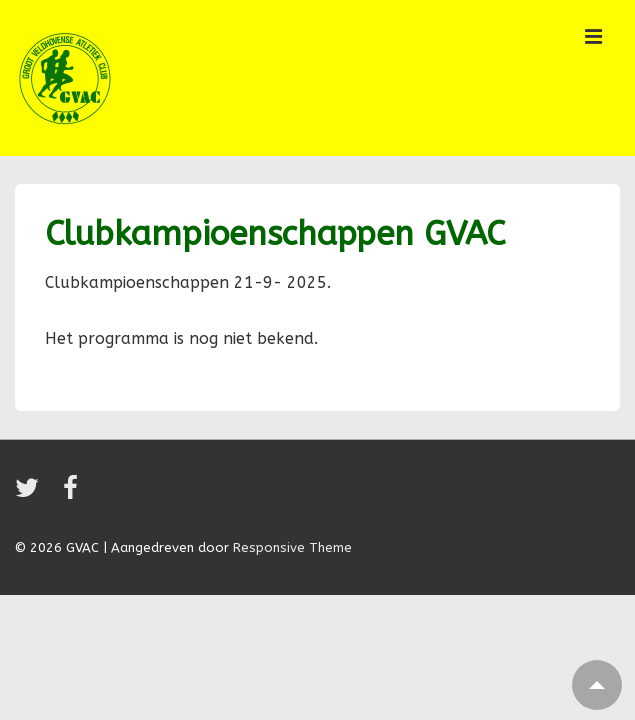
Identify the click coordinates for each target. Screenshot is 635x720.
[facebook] (73, 494)
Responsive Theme (292, 547)
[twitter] (31, 494)
